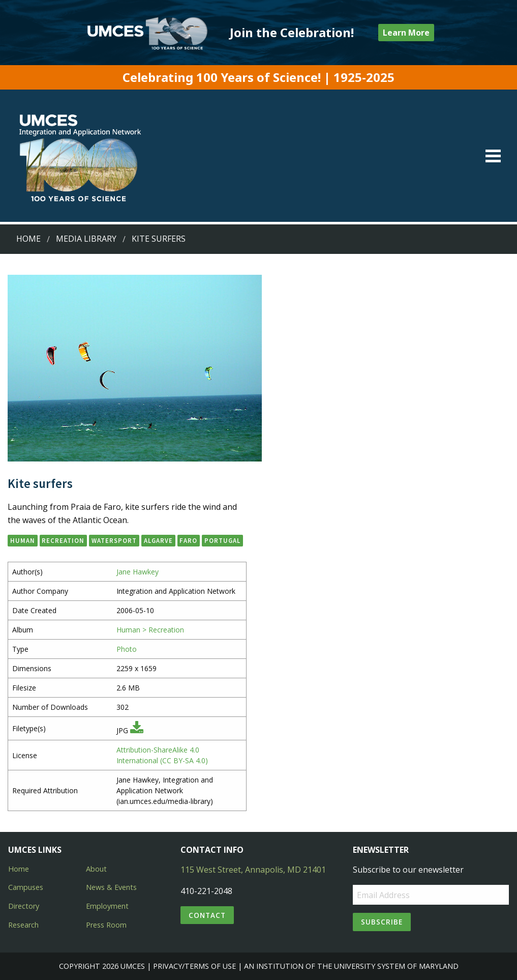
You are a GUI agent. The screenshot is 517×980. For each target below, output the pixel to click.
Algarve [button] (158, 540)
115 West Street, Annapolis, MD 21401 (253, 870)
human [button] (23, 540)
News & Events (111, 887)
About (96, 869)
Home (28, 239)
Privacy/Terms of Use (194, 966)
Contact (207, 915)
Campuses (26, 887)
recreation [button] (63, 540)
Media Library (86, 239)
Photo (127, 649)
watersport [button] (114, 540)
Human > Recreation (150, 630)
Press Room (106, 925)
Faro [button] (188, 540)
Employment (107, 906)
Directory (24, 906)
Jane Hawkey (138, 572)
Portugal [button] (222, 540)
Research (23, 925)
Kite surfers (159, 239)
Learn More (406, 33)
